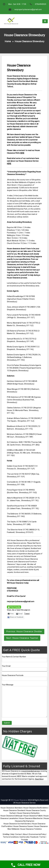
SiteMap (6, 834)
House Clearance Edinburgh (11, 816)
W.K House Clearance (19, 800)
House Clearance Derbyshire (28, 813)
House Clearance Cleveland (14, 810)
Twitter (42, 837)
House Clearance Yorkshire (31, 829)
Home (8, 41)
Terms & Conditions (11, 837)
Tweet (27, 614)
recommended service (31, 771)
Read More (39, 779)
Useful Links (25, 837)
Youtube (24, 840)
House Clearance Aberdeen (11, 808)
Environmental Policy (37, 834)
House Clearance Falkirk (33, 816)
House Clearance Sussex (23, 826)
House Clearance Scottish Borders (17, 824)
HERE (22, 153)
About (25, 834)
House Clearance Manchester (31, 818)
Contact (19, 834)
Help (12, 834)
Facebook (35, 837)
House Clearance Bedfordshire (36, 808)
